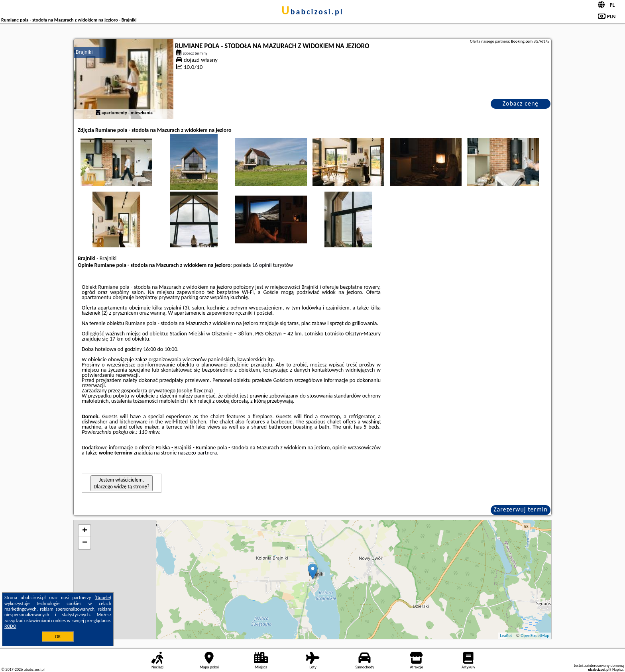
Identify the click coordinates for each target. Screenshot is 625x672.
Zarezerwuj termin (521, 509)
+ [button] (85, 531)
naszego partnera (197, 453)
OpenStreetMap (535, 636)
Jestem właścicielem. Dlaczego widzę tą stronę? (122, 483)
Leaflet (506, 636)
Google (103, 598)
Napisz (618, 669)
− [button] (85, 543)
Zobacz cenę (521, 103)
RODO (10, 626)
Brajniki (84, 52)
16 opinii (262, 265)
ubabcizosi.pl (312, 12)
